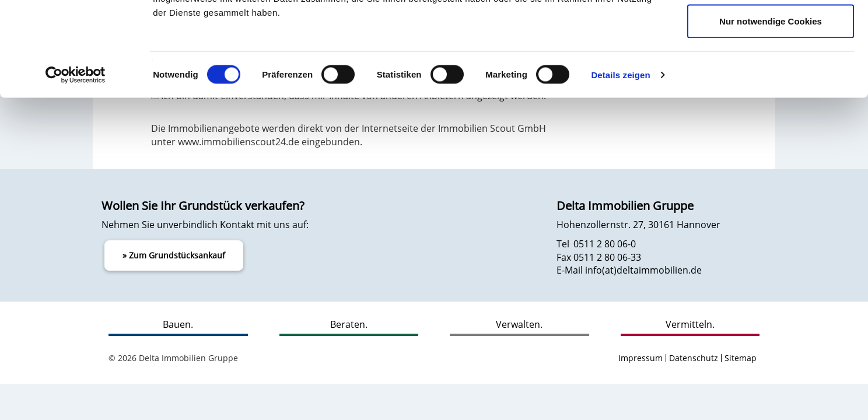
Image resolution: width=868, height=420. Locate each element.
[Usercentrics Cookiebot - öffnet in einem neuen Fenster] (76, 161)
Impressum (640, 358)
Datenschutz (694, 358)
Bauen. (178, 324)
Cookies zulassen (771, 31)
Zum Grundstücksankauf (177, 255)
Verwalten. (519, 324)
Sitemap (741, 358)
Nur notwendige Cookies (771, 107)
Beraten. (349, 324)
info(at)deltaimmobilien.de (643, 270)
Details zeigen (620, 161)
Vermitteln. (690, 324)
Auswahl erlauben (771, 69)
